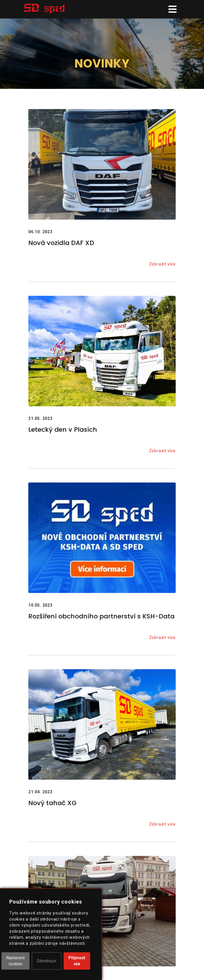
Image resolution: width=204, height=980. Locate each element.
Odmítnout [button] (47, 961)
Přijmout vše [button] (77, 961)
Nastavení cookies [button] (15, 961)
